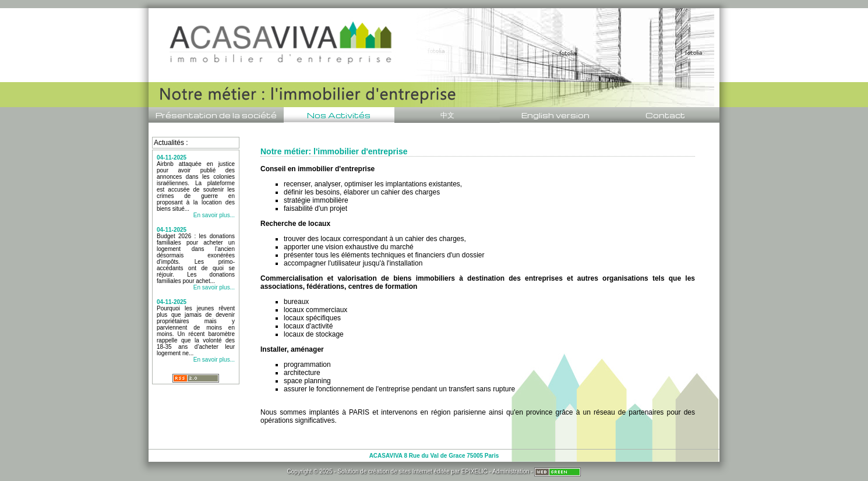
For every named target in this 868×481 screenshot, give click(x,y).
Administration (511, 471)
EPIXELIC (474, 471)
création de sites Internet (400, 471)
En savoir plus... (214, 215)
